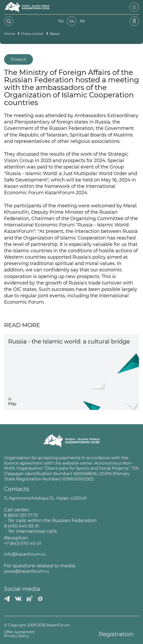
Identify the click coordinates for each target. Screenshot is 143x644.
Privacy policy (17, 636)
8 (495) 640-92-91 (22, 526)
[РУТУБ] (30, 599)
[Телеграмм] (7, 599)
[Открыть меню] (134, 7)
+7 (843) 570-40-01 (23, 543)
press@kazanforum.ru (27, 571)
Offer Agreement (19, 632)
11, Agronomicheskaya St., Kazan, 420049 (45, 498)
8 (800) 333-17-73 (21, 515)
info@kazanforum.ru (25, 554)
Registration (116, 634)
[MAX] (40, 599)
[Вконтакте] (18, 599)
